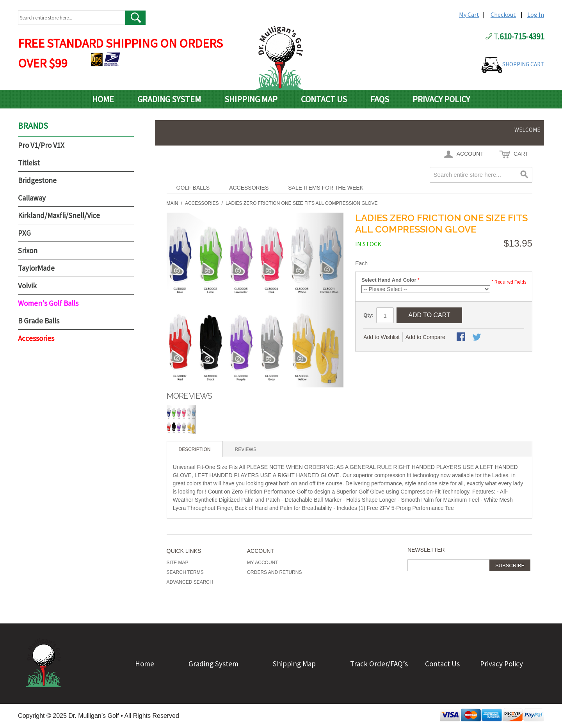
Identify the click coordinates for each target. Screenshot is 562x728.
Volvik (27, 286)
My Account (263, 563)
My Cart (469, 14)
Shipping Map (251, 99)
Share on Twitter (477, 337)
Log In (536, 14)
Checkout (503, 14)
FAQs (380, 99)
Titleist (29, 163)
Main (173, 203)
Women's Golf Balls (48, 303)
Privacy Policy (441, 99)
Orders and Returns (275, 572)
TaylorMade (36, 268)
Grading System (169, 99)
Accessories (249, 188)
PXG (24, 233)
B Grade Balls (39, 321)
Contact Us (324, 99)
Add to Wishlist (381, 337)
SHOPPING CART (523, 64)
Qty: (368, 315)
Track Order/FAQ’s (379, 664)
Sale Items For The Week (326, 188)
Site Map (178, 563)
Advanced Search (190, 582)
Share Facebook (462, 337)
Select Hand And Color (389, 280)
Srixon (28, 250)
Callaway (32, 198)
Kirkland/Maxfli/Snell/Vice (59, 215)
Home (103, 99)
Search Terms (185, 572)
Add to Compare (425, 337)
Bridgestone (37, 180)
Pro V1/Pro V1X (41, 145)
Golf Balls (193, 188)
